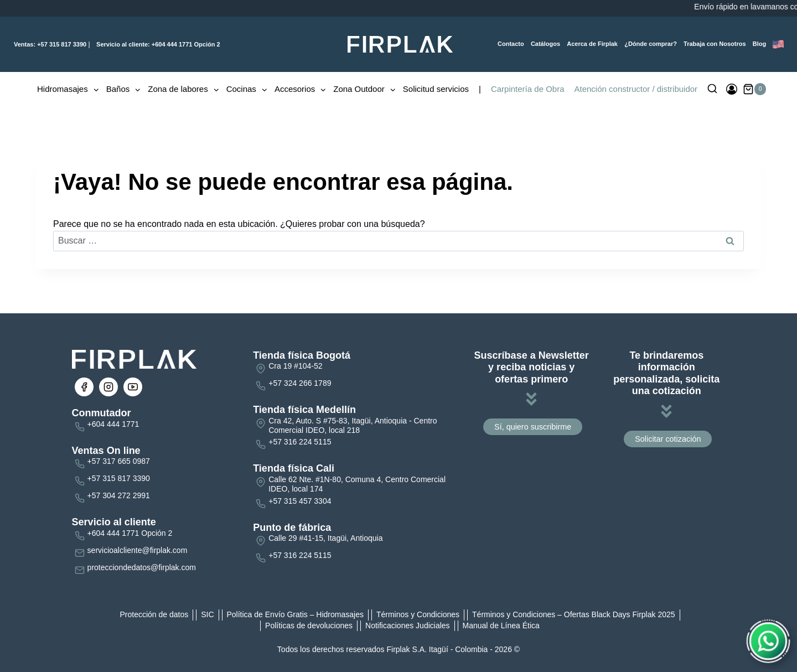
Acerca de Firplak (592, 44)
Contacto (511, 44)
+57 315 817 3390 (50, 44)
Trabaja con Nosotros (715, 44)
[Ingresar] (732, 89)
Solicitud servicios (436, 89)
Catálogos (545, 44)
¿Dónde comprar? (651, 44)
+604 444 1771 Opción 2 (157, 44)
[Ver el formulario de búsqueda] (712, 89)
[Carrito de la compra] (755, 89)
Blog (759, 44)
